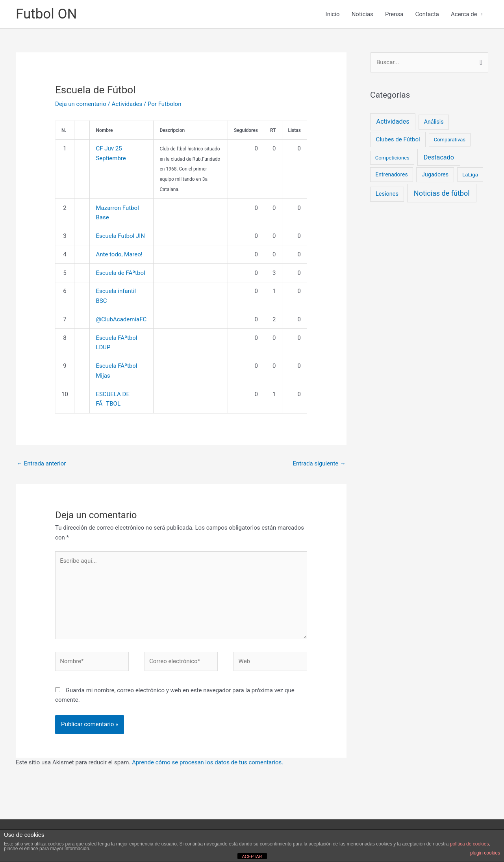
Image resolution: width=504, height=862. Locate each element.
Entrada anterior (41, 463)
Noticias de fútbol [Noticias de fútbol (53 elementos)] (442, 193)
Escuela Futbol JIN (120, 236)
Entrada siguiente (319, 463)
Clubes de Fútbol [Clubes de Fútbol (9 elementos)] (398, 139)
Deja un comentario (81, 104)
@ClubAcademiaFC (121, 319)
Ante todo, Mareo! (119, 254)
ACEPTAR (252, 856)
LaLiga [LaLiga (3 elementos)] (470, 174)
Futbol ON (46, 14)
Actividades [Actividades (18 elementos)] (393, 121)
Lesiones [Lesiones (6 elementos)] (387, 194)
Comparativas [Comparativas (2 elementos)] (450, 140)
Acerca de (464, 14)
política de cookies (470, 844)
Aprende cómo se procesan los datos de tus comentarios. (208, 762)
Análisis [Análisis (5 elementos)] (434, 122)
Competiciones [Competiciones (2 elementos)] (392, 158)
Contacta (427, 14)
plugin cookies (485, 853)
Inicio (333, 14)
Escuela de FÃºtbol (120, 273)
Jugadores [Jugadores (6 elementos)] (435, 175)
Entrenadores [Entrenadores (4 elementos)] (391, 174)
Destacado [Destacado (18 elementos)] (439, 157)
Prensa (394, 14)
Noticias (362, 14)
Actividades (127, 104)
